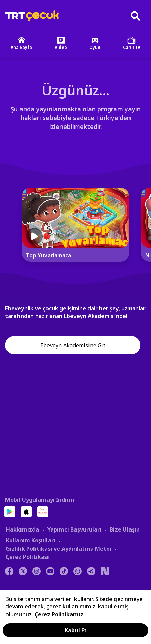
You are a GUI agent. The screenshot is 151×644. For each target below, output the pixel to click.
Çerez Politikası (27, 557)
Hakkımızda (22, 529)
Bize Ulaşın (125, 529)
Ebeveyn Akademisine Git (73, 345)
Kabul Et (76, 630)
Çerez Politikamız (59, 614)
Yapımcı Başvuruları (74, 529)
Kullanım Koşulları (31, 540)
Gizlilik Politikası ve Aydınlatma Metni (59, 549)
